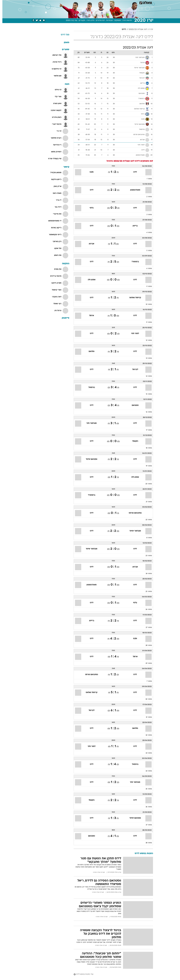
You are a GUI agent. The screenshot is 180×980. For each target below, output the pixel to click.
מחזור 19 (146, 466)
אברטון (89, 244)
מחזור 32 (146, 735)
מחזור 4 (147, 233)
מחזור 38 (146, 843)
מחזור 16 (146, 412)
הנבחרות (107, 20)
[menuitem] (133, 3)
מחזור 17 (147, 430)
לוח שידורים (98, 20)
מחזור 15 (146, 394)
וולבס (89, 172)
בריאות (88, 2)
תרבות (118, 2)
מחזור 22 (146, 520)
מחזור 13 (146, 358)
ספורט (126, 2)
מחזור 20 (146, 484)
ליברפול (133, 370)
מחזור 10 (146, 304)
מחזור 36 (146, 807)
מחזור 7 (147, 681)
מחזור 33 (146, 753)
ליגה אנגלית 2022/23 (136, 29)
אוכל (96, 2)
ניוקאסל (133, 441)
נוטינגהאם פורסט (133, 513)
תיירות (80, 2)
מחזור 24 (146, 574)
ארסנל (89, 316)
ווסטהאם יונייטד (89, 459)
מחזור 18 (146, 448)
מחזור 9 (147, 287)
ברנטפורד (133, 262)
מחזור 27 (146, 628)
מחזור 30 (146, 699)
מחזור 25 (146, 592)
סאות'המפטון (133, 190)
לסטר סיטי (133, 334)
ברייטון (133, 226)
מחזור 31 (146, 717)
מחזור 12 (146, 340)
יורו (149, 29)
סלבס (110, 2)
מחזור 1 (147, 179)
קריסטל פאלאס (133, 298)
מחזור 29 (146, 663)
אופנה (61, 2)
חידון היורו (88, 20)
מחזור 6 (147, 269)
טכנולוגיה (71, 2)
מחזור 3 (147, 215)
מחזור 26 (146, 610)
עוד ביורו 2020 (69, 20)
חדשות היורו (125, 20)
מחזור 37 (146, 825)
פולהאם (89, 352)
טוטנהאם (133, 405)
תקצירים (80, 20)
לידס (121, 29)
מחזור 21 (146, 502)
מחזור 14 (146, 376)
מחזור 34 (146, 771)
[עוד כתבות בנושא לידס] (111, 974)
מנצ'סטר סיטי (89, 423)
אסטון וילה (89, 280)
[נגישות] (3, 3)
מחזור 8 (147, 538)
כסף (103, 2)
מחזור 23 (146, 556)
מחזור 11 (147, 322)
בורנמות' (89, 387)
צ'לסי (89, 208)
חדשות (134, 2)
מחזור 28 (146, 645)
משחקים (115, 20)
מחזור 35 (146, 789)
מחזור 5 (147, 251)
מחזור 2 (147, 197)
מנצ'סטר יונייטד (133, 531)
